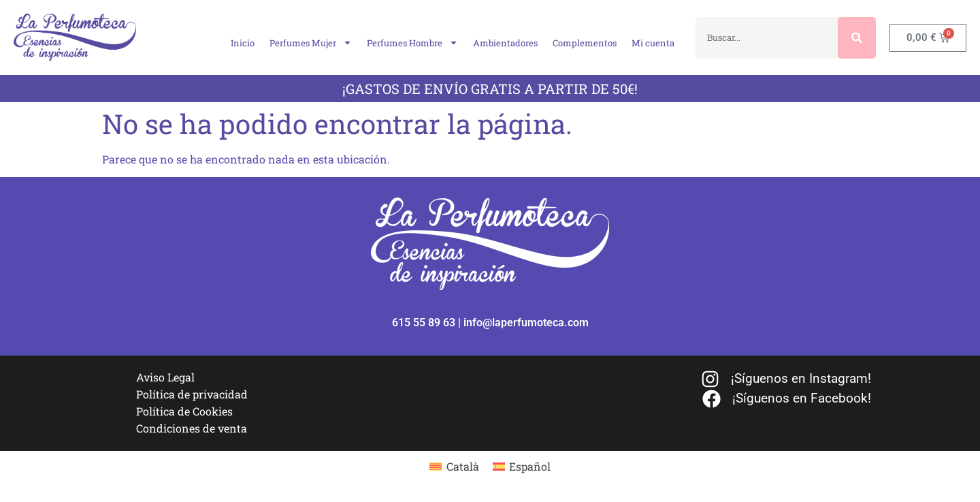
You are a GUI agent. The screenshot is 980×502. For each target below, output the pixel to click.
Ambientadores (505, 43)
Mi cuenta (653, 43)
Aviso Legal (165, 377)
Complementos (585, 43)
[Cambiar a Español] (522, 466)
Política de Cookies (184, 411)
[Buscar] (857, 38)
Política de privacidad (192, 394)
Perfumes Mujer (311, 43)
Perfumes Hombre (412, 43)
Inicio (243, 43)
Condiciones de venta (192, 428)
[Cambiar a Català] (454, 466)
